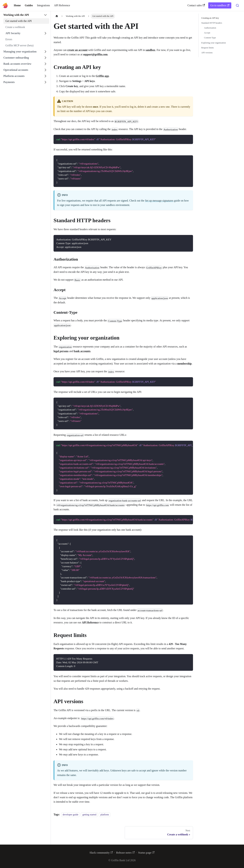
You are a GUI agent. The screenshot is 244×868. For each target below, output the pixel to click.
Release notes (125, 853)
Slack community (101, 853)
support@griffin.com (95, 54)
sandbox (150, 50)
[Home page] (57, 16)
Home (17, 5)
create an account (77, 50)
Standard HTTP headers (212, 23)
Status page (146, 853)
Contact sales (196, 5)
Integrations (43, 5)
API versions (207, 53)
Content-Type (210, 38)
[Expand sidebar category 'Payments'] (45, 82)
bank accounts (82, 351)
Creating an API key (210, 18)
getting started (89, 815)
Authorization (210, 28)
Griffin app (102, 76)
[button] (25, 15)
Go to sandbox (220, 5)
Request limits (208, 48)
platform (105, 815)
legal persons (61, 351)
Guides (29, 5)
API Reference (62, 5)
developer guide (70, 815)
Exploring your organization (214, 43)
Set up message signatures (159, 201)
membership (184, 364)
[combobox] (237, 5)
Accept (207, 33)
